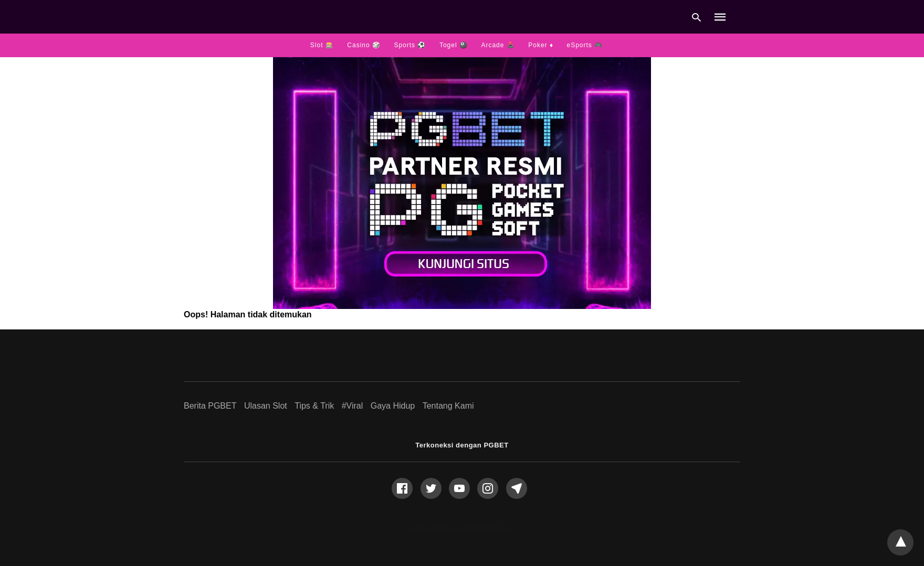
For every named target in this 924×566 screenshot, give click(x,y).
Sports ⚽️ (410, 45)
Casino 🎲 (364, 45)
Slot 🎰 (322, 45)
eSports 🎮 (585, 45)
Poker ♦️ (541, 45)
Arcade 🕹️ (498, 45)
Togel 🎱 (454, 45)
